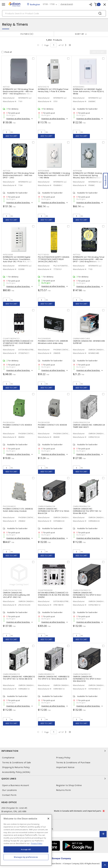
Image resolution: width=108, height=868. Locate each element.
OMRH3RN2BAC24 (82, 506)
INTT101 (6, 87)
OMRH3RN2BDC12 (11, 674)
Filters (27, 34)
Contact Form (9, 795)
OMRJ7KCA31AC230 (12, 590)
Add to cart (11, 136)
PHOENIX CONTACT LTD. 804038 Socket (52, 426)
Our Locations (9, 790)
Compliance (8, 758)
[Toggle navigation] (4, 4)
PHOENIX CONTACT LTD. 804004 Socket (17, 426)
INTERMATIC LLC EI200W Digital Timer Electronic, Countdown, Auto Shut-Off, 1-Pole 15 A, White (18, 259)
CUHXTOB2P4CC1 (11, 339)
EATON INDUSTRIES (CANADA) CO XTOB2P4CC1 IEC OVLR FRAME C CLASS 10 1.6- (18, 343)
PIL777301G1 (44, 255)
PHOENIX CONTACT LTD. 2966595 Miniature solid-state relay (53, 342)
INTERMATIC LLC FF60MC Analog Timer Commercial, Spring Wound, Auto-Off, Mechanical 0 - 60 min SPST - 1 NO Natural (88, 176)
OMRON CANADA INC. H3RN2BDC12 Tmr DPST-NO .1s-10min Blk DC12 (19, 678)
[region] (26, 840)
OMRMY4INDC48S (82, 339)
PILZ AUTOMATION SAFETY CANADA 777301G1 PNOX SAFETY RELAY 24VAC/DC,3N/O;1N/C (54, 259)
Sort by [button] (80, 34)
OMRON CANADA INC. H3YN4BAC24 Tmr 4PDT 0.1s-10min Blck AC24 (54, 511)
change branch (67, 4)
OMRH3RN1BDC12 (46, 674)
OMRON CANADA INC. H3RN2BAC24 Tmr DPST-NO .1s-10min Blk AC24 (87, 511)
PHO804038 (44, 422)
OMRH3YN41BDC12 (82, 674)
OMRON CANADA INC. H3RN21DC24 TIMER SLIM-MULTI (89, 426)
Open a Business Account (16, 785)
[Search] (54, 13)
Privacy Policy (63, 758)
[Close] (48, 819)
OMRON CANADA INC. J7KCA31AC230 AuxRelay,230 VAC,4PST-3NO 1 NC (16, 595)
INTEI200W (8, 255)
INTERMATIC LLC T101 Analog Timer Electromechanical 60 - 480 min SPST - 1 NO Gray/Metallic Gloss (18, 91)
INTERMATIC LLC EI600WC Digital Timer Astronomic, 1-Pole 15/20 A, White (89, 91)
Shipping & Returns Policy (16, 767)
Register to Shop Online (69, 785)
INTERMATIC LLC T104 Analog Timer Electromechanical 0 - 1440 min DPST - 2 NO (19, 175)
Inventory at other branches (18, 119)
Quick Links (54, 779)
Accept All (26, 849)
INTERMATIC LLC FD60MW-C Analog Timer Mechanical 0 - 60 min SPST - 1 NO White (54, 175)
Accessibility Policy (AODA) (16, 772)
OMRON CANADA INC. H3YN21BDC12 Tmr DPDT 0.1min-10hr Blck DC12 (87, 595)
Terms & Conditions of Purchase (73, 762)
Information (54, 751)
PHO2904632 (9, 506)
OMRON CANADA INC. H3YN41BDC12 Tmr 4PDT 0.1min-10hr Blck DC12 (87, 679)
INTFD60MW (44, 171)
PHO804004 (9, 422)
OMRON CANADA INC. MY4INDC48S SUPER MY (89, 342)
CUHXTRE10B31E (45, 590)
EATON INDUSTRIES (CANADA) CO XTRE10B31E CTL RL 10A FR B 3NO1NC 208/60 (54, 595)
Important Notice (65, 767)
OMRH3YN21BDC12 (82, 590)
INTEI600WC (79, 87)
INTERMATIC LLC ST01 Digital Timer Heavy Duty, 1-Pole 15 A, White (53, 90)
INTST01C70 (44, 87)
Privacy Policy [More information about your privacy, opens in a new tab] (37, 843)
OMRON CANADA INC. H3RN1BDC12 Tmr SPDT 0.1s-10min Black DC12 (54, 678)
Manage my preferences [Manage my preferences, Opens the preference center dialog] (26, 857)
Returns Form (63, 790)
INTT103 (77, 255)
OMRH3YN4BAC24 (47, 506)
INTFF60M (77, 171)
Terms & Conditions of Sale (17, 762)
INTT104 (7, 171)
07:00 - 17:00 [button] (49, 4)
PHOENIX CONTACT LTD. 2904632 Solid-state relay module (18, 510)
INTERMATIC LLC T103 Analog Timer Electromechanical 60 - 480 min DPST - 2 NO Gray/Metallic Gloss (89, 259)
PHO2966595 (44, 339)
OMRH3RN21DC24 (81, 422)
